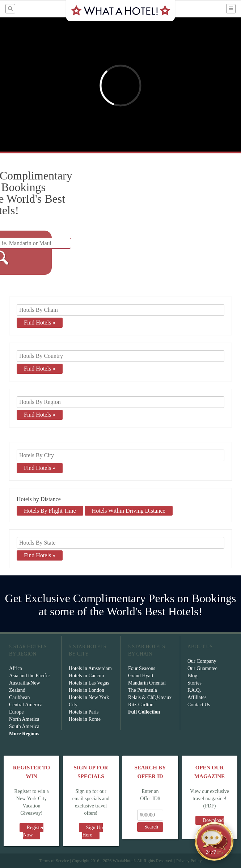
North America (24, 719)
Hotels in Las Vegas (89, 683)
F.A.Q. (194, 690)
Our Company (202, 661)
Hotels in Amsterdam (90, 668)
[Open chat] (214, 841)
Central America (26, 705)
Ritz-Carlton (141, 705)
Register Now (33, 831)
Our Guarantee (202, 668)
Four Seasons (142, 668)
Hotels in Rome (85, 719)
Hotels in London (86, 690)
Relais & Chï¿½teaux (150, 697)
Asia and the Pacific (29, 676)
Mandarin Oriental (147, 683)
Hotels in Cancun (86, 676)
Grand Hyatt (141, 676)
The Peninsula (143, 690)
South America (24, 726)
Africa (16, 668)
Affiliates (197, 697)
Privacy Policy (189, 861)
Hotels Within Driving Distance (129, 511)
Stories (195, 683)
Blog (192, 676)
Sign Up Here (92, 831)
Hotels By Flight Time (50, 511)
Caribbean (20, 697)
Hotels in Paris (84, 712)
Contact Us (199, 705)
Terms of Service (54, 861)
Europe (16, 712)
